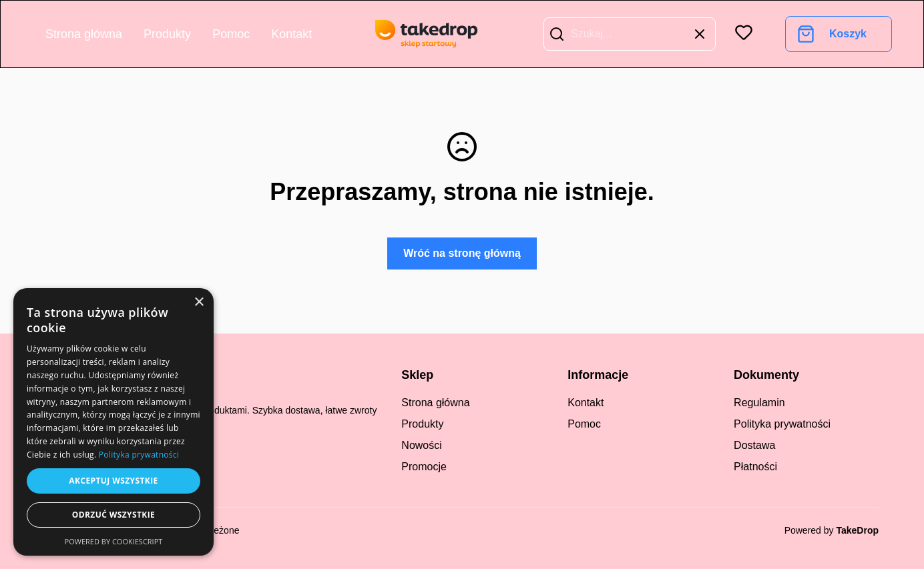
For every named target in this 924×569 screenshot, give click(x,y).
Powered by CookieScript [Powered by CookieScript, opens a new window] (114, 541)
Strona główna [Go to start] (435, 403)
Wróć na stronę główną (462, 253)
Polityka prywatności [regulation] (782, 424)
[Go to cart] (832, 34)
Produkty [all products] (422, 424)
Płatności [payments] (755, 467)
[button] (557, 34)
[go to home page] (427, 34)
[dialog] (113, 422)
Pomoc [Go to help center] (231, 34)
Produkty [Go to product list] (167, 34)
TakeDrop (857, 530)
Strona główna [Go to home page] (84, 34)
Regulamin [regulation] (759, 403)
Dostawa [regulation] (754, 445)
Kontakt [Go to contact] (291, 34)
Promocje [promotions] (424, 467)
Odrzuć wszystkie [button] (113, 515)
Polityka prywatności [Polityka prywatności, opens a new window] (139, 455)
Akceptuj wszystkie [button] (113, 481)
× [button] (199, 303)
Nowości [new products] (421, 445)
